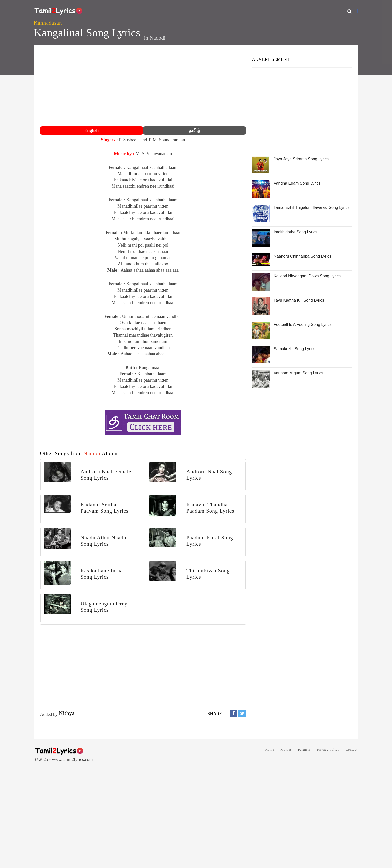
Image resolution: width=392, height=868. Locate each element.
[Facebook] (357, 11)
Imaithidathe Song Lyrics (295, 232)
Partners (304, 749)
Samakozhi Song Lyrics (294, 349)
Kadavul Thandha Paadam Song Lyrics (210, 508)
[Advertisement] (143, 86)
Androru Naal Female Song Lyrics (106, 475)
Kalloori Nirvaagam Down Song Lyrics (307, 276)
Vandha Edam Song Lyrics (297, 183)
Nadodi (158, 38)
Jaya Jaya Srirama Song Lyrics (301, 159)
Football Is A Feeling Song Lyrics (303, 324)
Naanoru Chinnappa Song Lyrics (302, 256)
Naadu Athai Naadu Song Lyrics (104, 541)
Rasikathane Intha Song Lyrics (102, 574)
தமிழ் (194, 130)
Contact (352, 749)
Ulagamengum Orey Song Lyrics (104, 607)
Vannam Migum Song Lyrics (298, 373)
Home (270, 749)
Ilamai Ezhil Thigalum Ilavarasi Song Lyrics (311, 208)
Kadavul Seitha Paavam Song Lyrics (105, 508)
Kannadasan (48, 23)
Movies (286, 749)
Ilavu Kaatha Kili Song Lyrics (299, 300)
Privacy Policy (328, 749)
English (91, 130)
